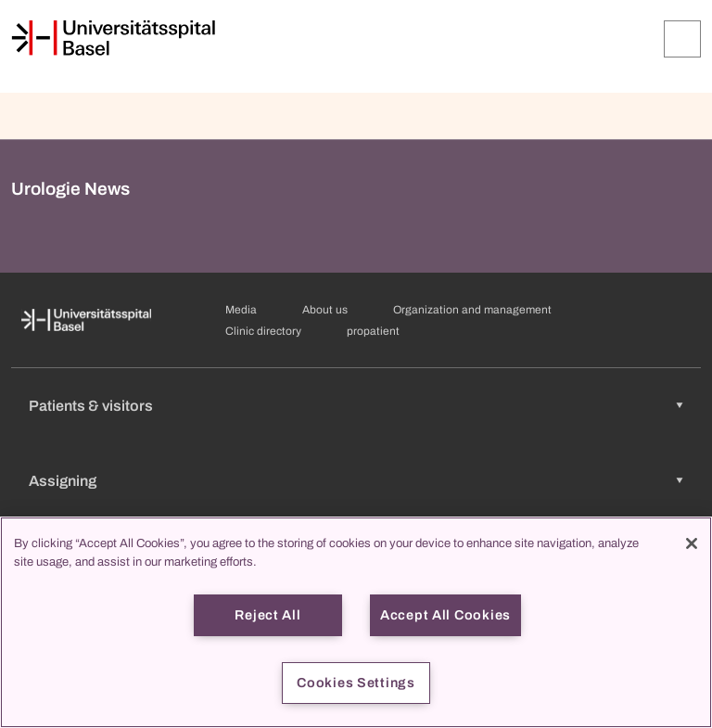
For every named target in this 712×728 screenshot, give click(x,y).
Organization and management (472, 310)
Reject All (267, 615)
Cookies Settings (356, 683)
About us (325, 310)
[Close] (692, 543)
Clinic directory (263, 331)
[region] (356, 622)
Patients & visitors (91, 406)
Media (241, 310)
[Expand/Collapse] (682, 39)
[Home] (113, 38)
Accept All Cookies (445, 615)
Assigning (63, 481)
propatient (373, 331)
